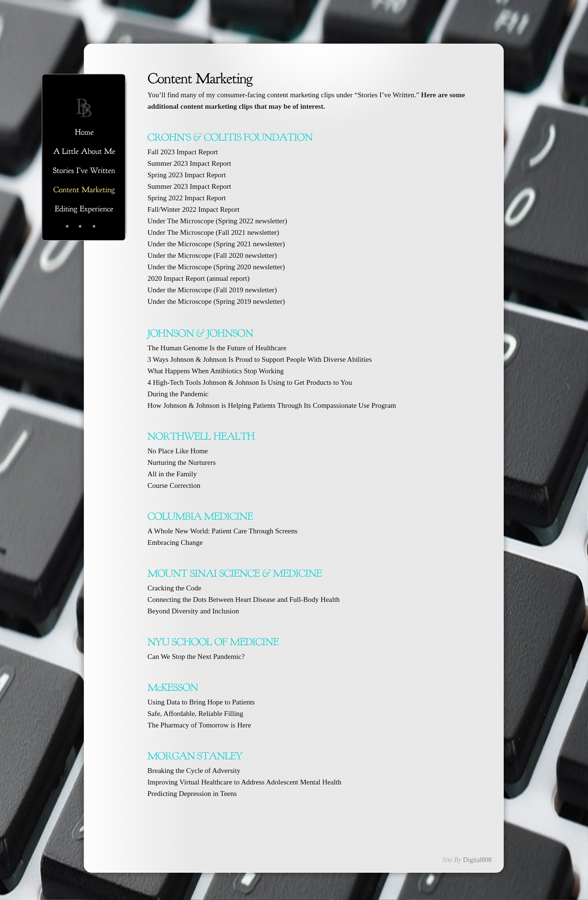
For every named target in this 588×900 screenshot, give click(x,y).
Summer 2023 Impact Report (189, 186)
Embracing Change (175, 542)
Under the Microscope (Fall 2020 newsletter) (212, 255)
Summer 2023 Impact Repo (187, 163)
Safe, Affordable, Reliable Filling (195, 714)
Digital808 (477, 860)
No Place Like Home (178, 451)
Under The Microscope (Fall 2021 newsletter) (213, 232)
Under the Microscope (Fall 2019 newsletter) (212, 290)
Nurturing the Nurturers (181, 462)
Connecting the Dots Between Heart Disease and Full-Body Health (244, 600)
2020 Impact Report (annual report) (198, 278)
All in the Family (172, 474)
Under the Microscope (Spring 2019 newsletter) (216, 301)
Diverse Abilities (260, 359)
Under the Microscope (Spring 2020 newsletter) (216, 267)
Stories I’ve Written (386, 95)
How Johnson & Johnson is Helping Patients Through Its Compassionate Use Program (272, 405)
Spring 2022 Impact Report (187, 198)
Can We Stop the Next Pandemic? (196, 657)
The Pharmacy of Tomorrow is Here (199, 725)
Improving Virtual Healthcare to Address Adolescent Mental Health (244, 782)
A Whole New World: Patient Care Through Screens (222, 531)
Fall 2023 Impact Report (184, 152)
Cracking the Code (174, 588)
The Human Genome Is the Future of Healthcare (217, 348)
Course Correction (174, 485)
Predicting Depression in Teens (192, 794)
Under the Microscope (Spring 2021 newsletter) (216, 244)
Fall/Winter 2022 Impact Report (193, 209)
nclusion (193, 611)
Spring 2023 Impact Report (187, 175)
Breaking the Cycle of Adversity (194, 771)
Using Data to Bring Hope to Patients (201, 702)
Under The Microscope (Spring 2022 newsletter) (217, 221)
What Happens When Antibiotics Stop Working (215, 371)
